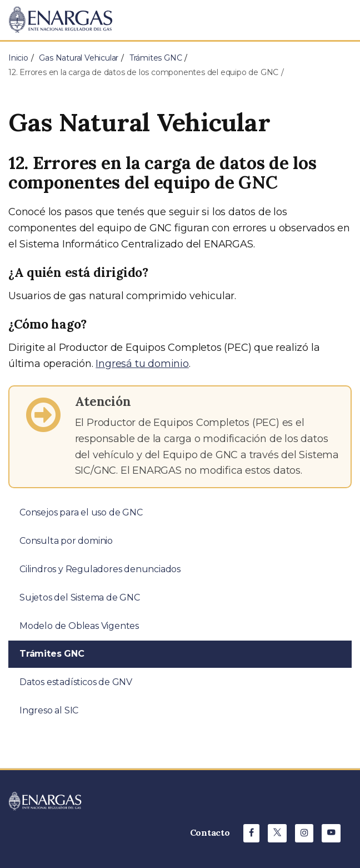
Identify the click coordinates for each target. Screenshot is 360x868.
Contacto (210, 832)
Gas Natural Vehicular (79, 58)
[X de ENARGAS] (277, 833)
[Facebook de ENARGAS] (251, 833)
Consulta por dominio (66, 541)
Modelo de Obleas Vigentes (79, 626)
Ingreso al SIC (49, 710)
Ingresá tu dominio (142, 364)
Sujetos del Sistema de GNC (80, 597)
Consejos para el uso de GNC (81, 512)
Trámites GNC (156, 58)
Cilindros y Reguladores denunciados (100, 569)
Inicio (18, 58)
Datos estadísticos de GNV (76, 682)
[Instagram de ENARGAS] (304, 833)
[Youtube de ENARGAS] (331, 833)
